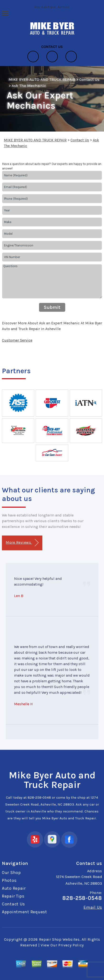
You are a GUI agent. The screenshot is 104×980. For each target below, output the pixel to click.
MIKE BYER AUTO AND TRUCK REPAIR (42, 79)
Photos (9, 880)
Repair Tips (13, 896)
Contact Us (89, 79)
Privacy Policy (71, 945)
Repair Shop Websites (59, 939)
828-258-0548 (39, 797)
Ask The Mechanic (29, 86)
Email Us (93, 907)
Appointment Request (25, 912)
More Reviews (22, 543)
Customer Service (17, 340)
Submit (52, 307)
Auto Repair (14, 888)
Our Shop (11, 873)
